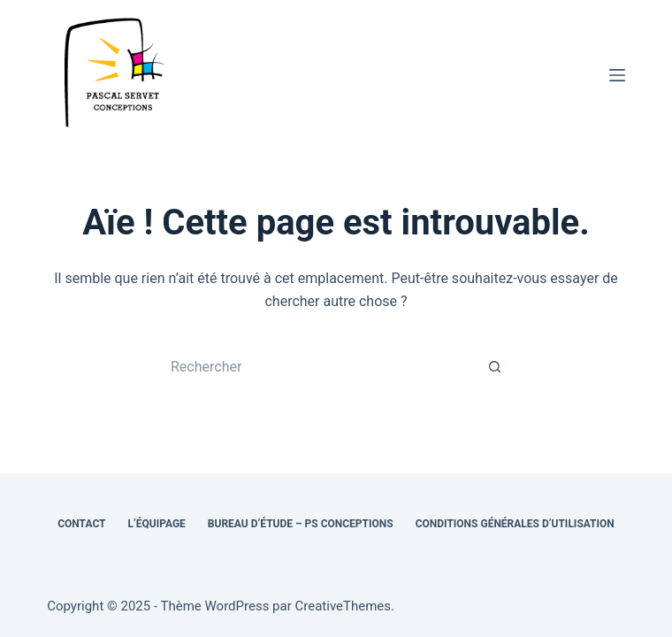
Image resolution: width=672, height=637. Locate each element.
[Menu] (617, 75)
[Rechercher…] (318, 367)
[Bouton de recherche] (495, 367)
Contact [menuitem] (81, 524)
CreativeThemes (344, 606)
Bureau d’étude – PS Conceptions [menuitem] (301, 524)
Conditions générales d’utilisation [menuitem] (515, 524)
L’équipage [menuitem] (157, 524)
